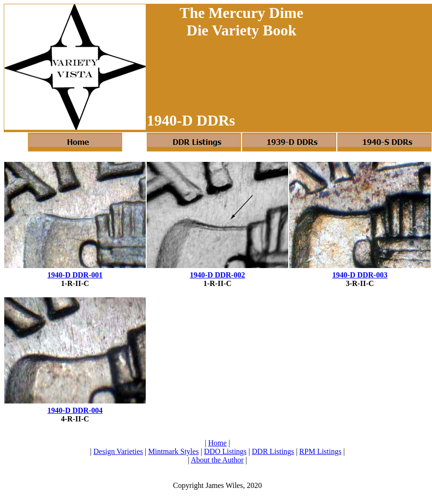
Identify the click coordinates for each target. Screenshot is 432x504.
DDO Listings (225, 451)
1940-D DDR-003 (360, 275)
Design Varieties (118, 451)
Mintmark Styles (173, 451)
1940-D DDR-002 (218, 275)
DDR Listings (273, 451)
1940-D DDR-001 (75, 275)
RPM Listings (320, 451)
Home (217, 443)
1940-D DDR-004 (75, 410)
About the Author (217, 460)
